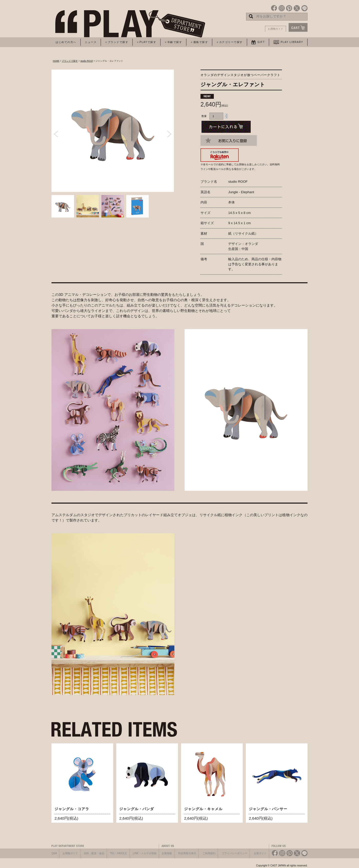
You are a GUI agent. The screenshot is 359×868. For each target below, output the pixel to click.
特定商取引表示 (187, 853)
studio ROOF (87, 61)
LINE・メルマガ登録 (145, 853)
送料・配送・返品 (94, 853)
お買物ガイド (276, 29)
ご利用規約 (209, 853)
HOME (56, 61)
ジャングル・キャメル (203, 809)
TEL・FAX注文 (118, 853)
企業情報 (167, 853)
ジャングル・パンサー (268, 809)
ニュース (91, 42)
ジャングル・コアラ (72, 809)
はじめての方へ (66, 42)
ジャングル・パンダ (137, 809)
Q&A (54, 853)
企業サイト (260, 853)
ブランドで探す (70, 61)
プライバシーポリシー (235, 853)
